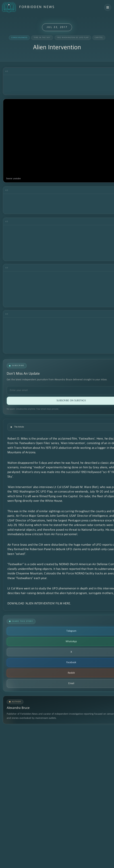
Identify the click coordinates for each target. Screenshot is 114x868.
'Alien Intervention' (73, 443)
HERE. (67, 604)
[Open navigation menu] (108, 7)
